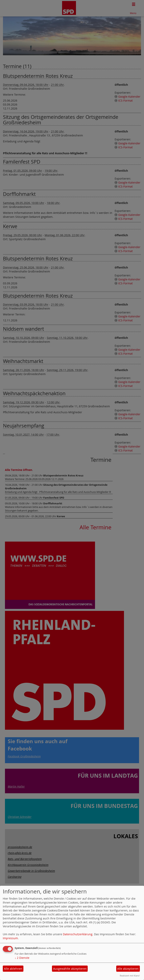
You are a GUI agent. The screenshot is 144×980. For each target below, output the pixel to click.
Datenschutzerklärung (78, 934)
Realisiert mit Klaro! (130, 976)
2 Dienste (22, 958)
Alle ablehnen (13, 969)
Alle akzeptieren (128, 969)
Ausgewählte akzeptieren (70, 969)
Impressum (10, 938)
